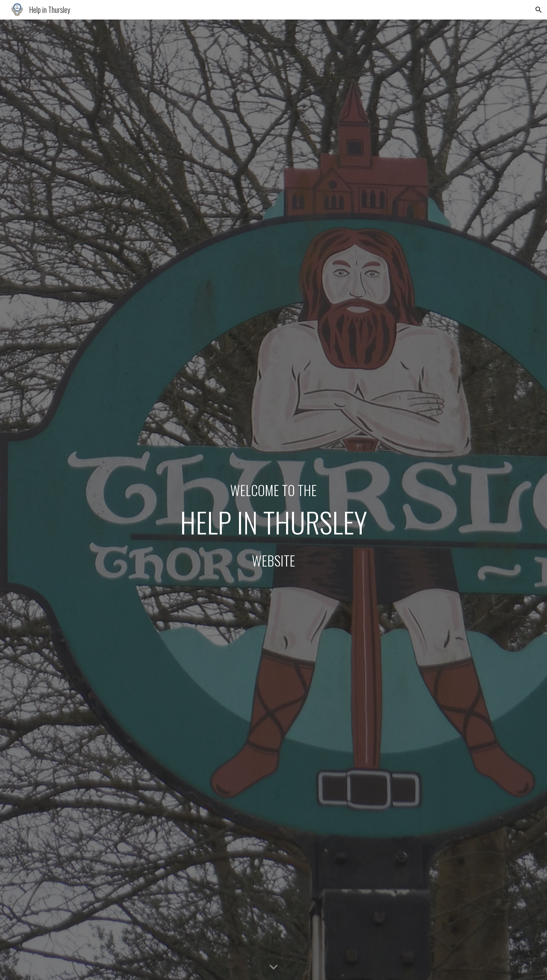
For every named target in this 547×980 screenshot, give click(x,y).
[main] (273, 500)
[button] (539, 10)
